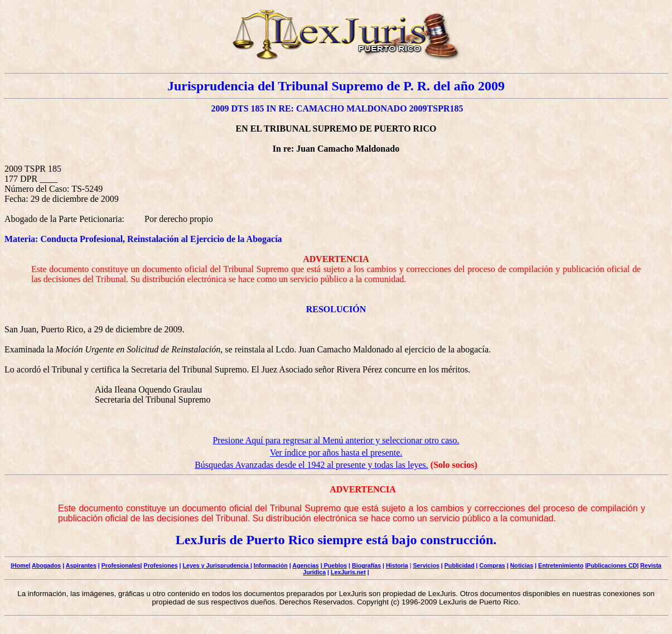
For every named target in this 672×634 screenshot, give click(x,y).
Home (21, 565)
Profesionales (121, 565)
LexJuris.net (348, 572)
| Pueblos (334, 565)
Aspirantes (81, 565)
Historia (397, 565)
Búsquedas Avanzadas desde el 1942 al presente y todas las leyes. (311, 465)
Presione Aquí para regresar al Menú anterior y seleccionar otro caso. (336, 440)
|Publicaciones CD (611, 565)
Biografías (366, 565)
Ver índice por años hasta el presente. (336, 452)
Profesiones (161, 565)
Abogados (46, 565)
